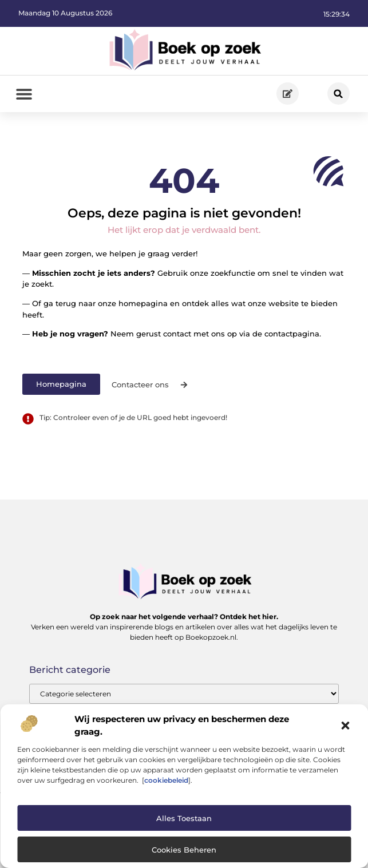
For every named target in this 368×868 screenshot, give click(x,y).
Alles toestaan (184, 818)
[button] (345, 726)
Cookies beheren (184, 850)
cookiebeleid (166, 780)
